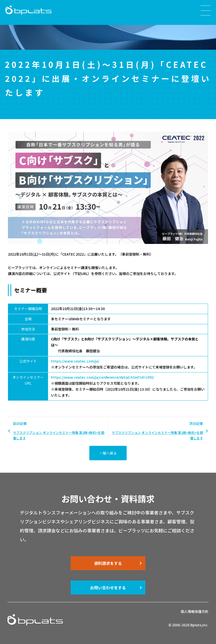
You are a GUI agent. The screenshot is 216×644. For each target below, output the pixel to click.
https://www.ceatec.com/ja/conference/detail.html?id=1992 (102, 377)
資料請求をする (108, 563)
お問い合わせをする (108, 588)
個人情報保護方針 (195, 611)
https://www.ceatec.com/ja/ (75, 361)
